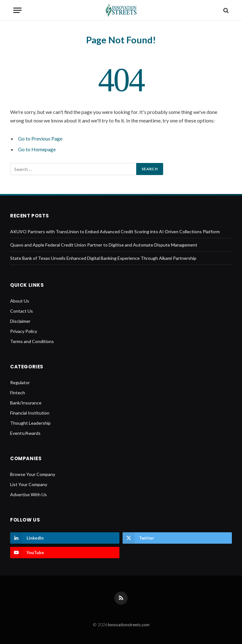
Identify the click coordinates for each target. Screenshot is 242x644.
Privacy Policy (24, 331)
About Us (20, 301)
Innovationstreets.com (129, 625)
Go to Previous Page (40, 138)
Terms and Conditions (32, 341)
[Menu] (17, 10)
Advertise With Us (29, 494)
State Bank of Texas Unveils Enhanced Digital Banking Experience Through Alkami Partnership (103, 258)
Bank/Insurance (26, 403)
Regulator (20, 382)
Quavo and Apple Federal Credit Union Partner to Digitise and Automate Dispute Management (104, 245)
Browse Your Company (33, 474)
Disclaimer (20, 321)
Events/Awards (25, 433)
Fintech (18, 393)
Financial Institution (30, 413)
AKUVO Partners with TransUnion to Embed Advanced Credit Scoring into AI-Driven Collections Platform (115, 231)
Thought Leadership (30, 423)
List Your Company (29, 484)
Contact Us (22, 311)
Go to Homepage (37, 149)
